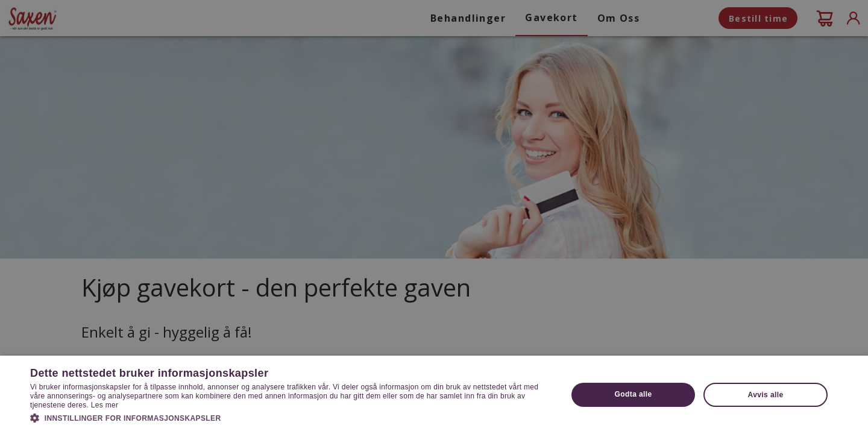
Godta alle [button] (634, 394)
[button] (291, 417)
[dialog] (434, 217)
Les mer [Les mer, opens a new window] (105, 405)
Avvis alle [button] (766, 395)
